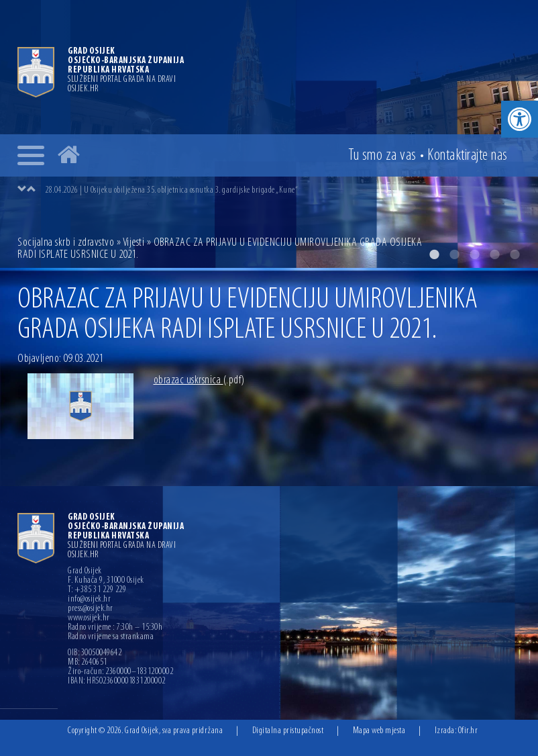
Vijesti (134, 243)
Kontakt (468, 156)
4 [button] (494, 254)
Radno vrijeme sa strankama (111, 637)
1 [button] (434, 254)
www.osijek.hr (89, 618)
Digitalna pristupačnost (288, 731)
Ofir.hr (468, 731)
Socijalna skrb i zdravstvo (66, 243)
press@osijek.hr (91, 609)
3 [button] (474, 254)
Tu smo (382, 156)
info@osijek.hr (89, 600)
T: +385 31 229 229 (97, 590)
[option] (282, 190)
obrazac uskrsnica (199, 380)
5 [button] (515, 254)
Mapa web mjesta (379, 731)
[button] (520, 119)
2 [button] (454, 254)
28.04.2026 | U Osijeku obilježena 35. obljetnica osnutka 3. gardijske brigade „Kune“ (171, 190)
